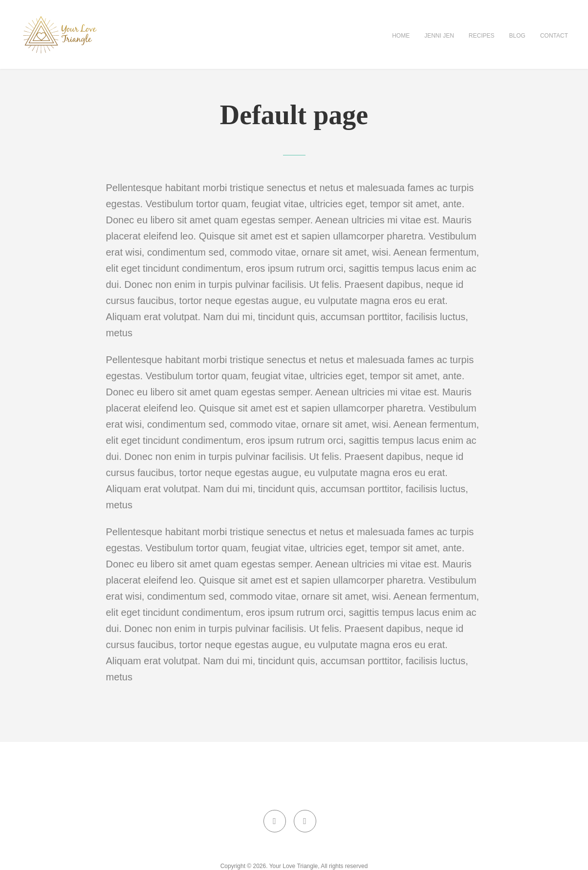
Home (401, 36)
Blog (517, 36)
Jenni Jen (439, 36)
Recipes (482, 36)
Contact (554, 36)
